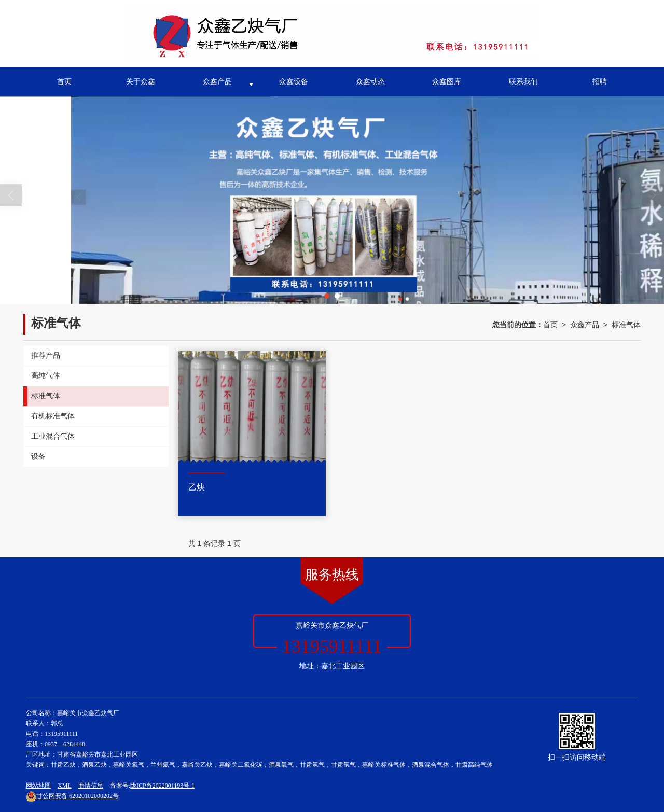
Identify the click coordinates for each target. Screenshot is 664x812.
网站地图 (38, 786)
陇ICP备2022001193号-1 (162, 786)
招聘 (600, 82)
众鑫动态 (370, 82)
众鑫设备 (294, 82)
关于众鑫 (141, 82)
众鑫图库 (447, 82)
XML (65, 786)
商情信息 (91, 786)
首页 (64, 82)
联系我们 (523, 82)
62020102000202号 (72, 796)
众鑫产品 (217, 82)
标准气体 (626, 325)
